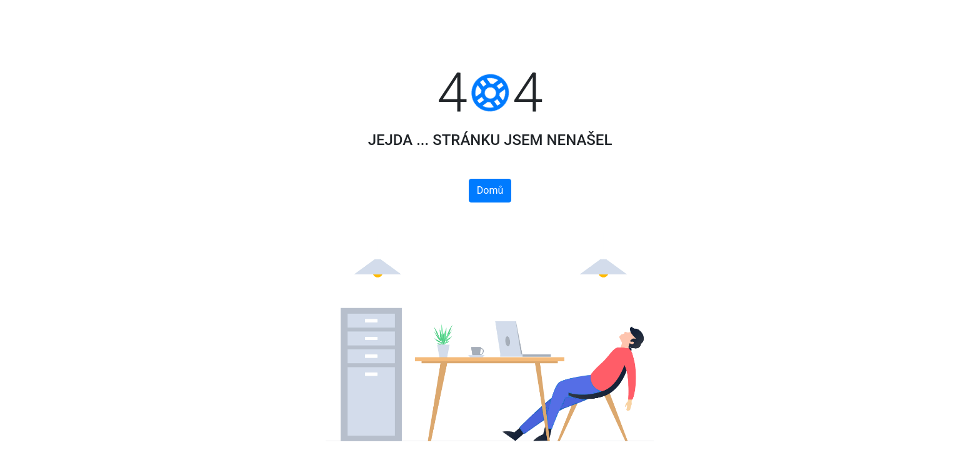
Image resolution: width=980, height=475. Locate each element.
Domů (490, 190)
